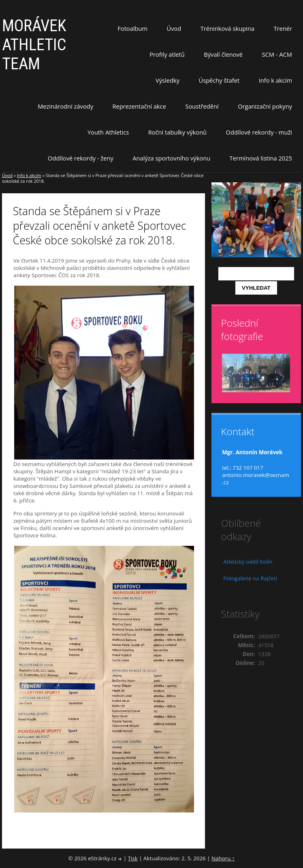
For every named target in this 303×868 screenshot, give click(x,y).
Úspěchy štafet (219, 80)
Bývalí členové (223, 54)
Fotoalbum (132, 28)
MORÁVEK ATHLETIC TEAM (34, 45)
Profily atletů (167, 54)
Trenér (283, 28)
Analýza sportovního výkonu (171, 158)
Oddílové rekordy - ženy (81, 158)
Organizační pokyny (265, 106)
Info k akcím (275, 80)
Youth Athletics (108, 132)
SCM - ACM (277, 54)
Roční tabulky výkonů (177, 132)
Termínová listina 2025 (261, 158)
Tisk (133, 858)
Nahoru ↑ (223, 858)
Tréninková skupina (227, 28)
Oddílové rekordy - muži (259, 132)
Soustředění (202, 106)
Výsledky (168, 80)
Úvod (174, 28)
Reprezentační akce (140, 106)
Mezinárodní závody (65, 106)
